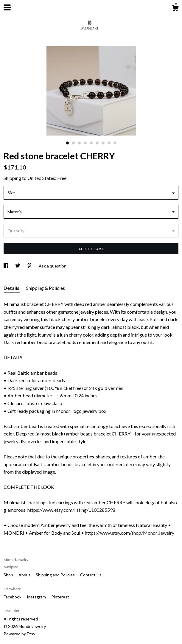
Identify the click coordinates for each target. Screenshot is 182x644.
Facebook (13, 597)
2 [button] (73, 143)
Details (12, 288)
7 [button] (103, 143)
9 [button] (115, 143)
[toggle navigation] (7, 7)
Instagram (37, 597)
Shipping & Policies (46, 288)
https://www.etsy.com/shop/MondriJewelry (130, 533)
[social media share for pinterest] (30, 266)
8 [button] (109, 143)
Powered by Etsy (19, 634)
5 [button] (91, 143)
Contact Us (91, 575)
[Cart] (175, 9)
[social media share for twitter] (18, 266)
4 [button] (85, 143)
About (25, 575)
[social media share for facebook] (6, 266)
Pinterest (60, 597)
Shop (9, 575)
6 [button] (97, 143)
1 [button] (67, 143)
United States (41, 178)
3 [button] (79, 143)
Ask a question (53, 266)
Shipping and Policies (56, 575)
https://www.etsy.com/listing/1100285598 (71, 510)
